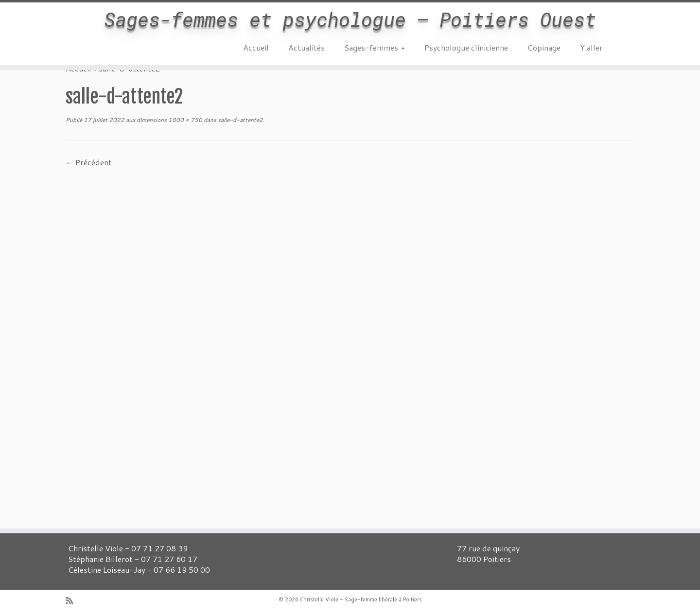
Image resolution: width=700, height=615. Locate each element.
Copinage (544, 47)
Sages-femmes (375, 47)
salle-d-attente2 (240, 120)
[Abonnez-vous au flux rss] (72, 601)
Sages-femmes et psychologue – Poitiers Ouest (350, 19)
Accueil (256, 47)
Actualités (306, 47)
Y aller (591, 47)
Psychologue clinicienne (466, 47)
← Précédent (89, 162)
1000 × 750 (184, 120)
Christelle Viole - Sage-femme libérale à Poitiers (361, 599)
